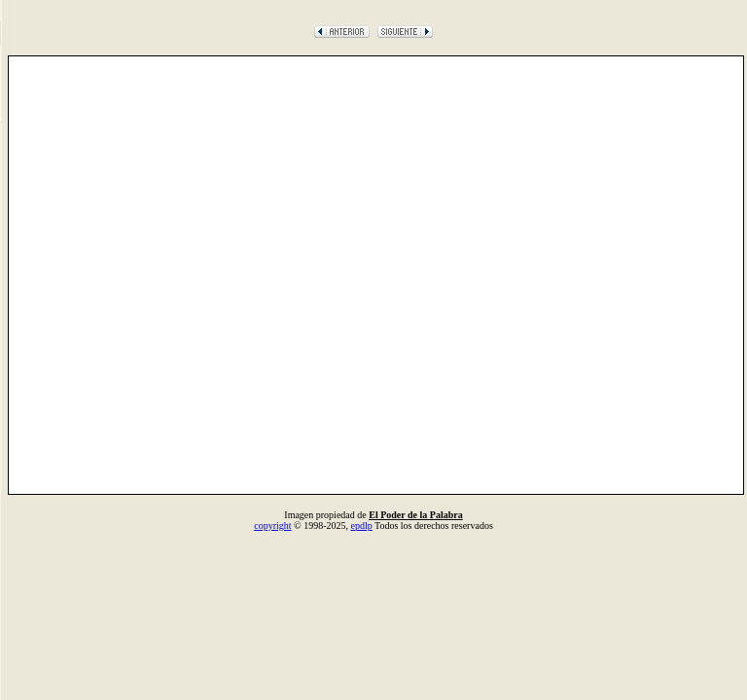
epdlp (361, 525)
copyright (272, 525)
